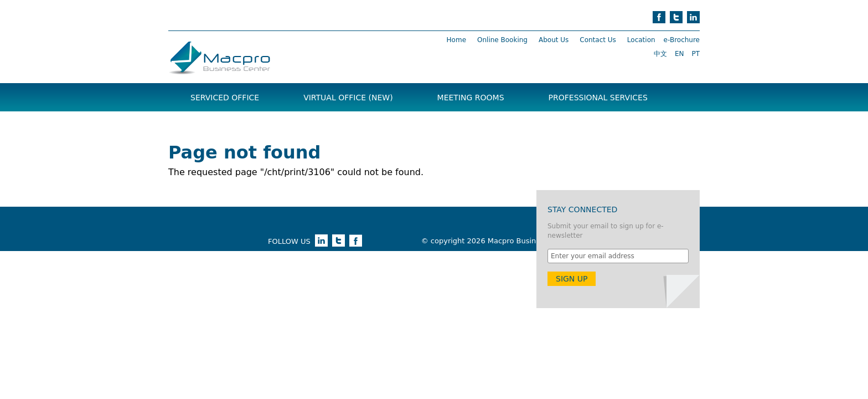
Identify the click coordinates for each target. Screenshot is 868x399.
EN (680, 54)
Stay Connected (582, 209)
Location (641, 40)
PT (696, 54)
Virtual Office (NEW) (348, 98)
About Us (554, 40)
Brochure (212, 125)
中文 (660, 54)
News (290, 125)
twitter (676, 17)
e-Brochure (682, 40)
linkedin (693, 17)
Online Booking (502, 40)
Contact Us (598, 40)
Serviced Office (225, 98)
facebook (659, 17)
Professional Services (598, 98)
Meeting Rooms (471, 98)
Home (456, 40)
